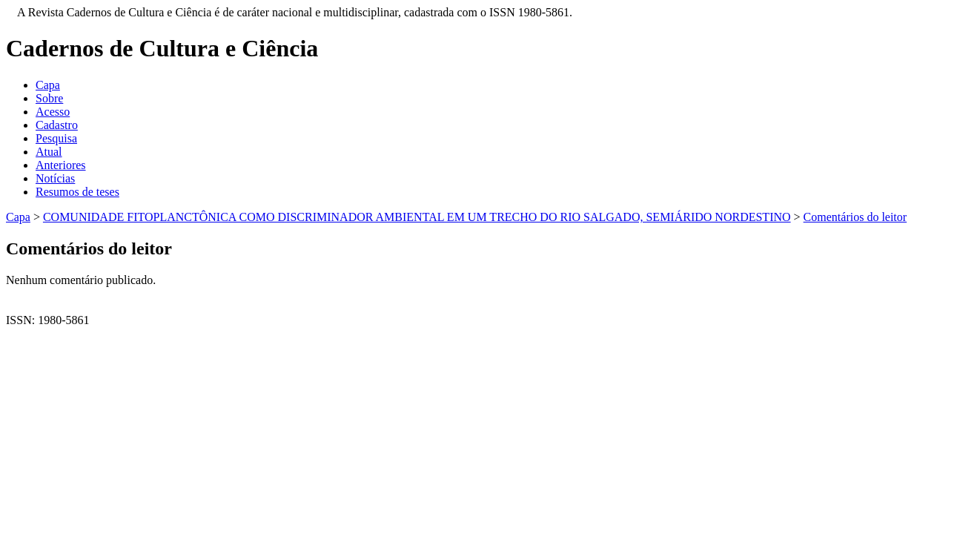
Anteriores (61, 165)
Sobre (49, 98)
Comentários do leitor (855, 217)
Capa (48, 85)
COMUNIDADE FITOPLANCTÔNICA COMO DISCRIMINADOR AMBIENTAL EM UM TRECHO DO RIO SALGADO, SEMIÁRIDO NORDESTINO (417, 217)
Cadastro (57, 125)
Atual (49, 152)
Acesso (53, 112)
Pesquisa (56, 138)
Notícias (55, 178)
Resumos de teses (77, 192)
